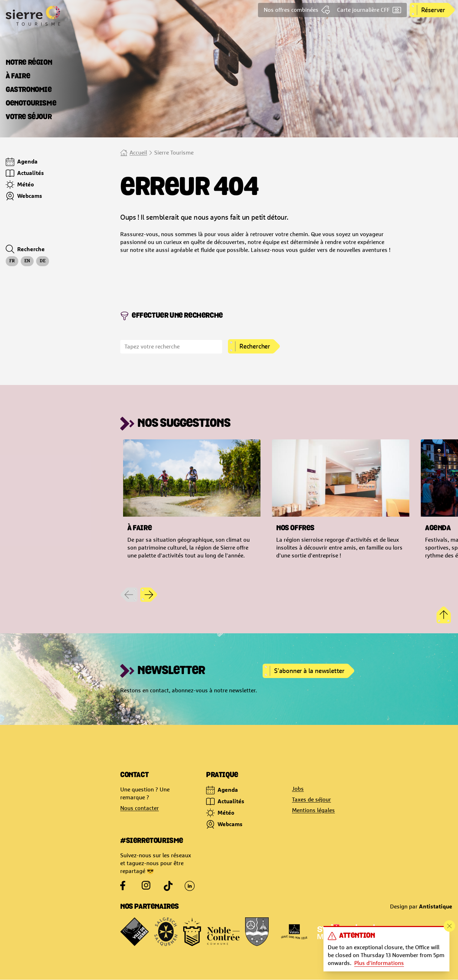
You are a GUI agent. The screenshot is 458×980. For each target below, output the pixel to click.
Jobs (298, 789)
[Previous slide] (129, 595)
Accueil (138, 153)
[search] (171, 347)
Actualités (225, 801)
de (43, 261)
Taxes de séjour (311, 799)
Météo (220, 813)
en (27, 261)
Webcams (224, 824)
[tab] (29, 63)
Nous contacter (140, 808)
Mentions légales (313, 810)
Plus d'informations (379, 963)
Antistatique (436, 906)
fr (12, 261)
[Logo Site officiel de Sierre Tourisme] (60, 16)
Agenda (222, 790)
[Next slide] (149, 595)
